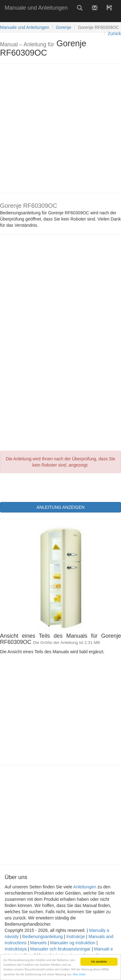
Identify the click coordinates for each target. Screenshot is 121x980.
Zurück (114, 34)
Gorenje (64, 27)
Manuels (38, 943)
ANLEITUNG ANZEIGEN (61, 507)
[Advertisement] (58, 128)
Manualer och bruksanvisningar (60, 949)
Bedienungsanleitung (43, 937)
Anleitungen (85, 887)
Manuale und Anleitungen (36, 8)
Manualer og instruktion (73, 943)
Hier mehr (79, 974)
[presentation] (47, 487)
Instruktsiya (16, 949)
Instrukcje (76, 937)
